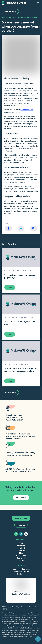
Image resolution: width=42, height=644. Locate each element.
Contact (21, 560)
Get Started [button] (21, 497)
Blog (21, 553)
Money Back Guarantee (21, 569)
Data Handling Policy (21, 571)
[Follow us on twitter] (21, 534)
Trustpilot (16, 599)
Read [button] (10, 287)
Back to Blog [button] (10, 12)
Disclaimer (21, 574)
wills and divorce (27, 110)
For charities (21, 555)
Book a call (21, 558)
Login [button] (21, 525)
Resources (21, 545)
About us (21, 551)
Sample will (21, 548)
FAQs (21, 543)
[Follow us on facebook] (16, 534)
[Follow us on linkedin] (26, 534)
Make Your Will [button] (21, 518)
